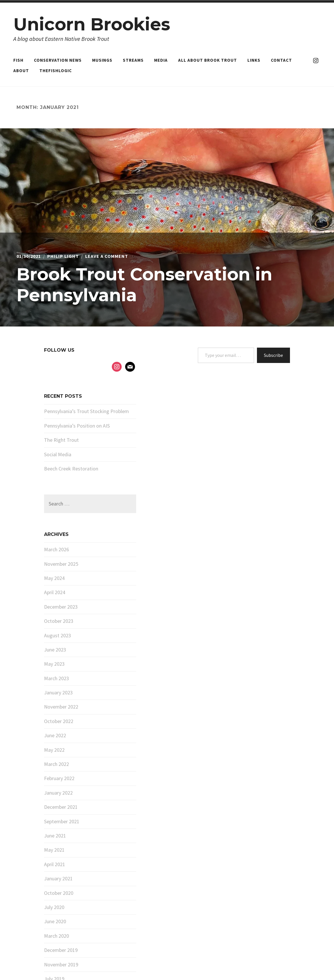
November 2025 (61, 564)
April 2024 (55, 592)
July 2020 (54, 907)
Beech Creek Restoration (71, 469)
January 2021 (58, 878)
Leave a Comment (107, 256)
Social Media (58, 454)
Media (161, 60)
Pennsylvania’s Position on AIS (77, 426)
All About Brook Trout (208, 60)
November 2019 (61, 965)
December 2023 (61, 607)
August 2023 (58, 635)
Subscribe (273, 355)
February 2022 (59, 778)
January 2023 (58, 692)
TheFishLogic (56, 71)
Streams (133, 60)
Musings (102, 60)
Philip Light (63, 256)
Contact (281, 60)
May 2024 (54, 578)
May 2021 (54, 850)
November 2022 (61, 707)
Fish (18, 60)
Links (254, 60)
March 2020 (56, 936)
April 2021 (55, 864)
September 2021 (62, 821)
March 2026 (56, 549)
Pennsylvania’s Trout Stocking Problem (86, 411)
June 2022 (55, 735)
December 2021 (61, 807)
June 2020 (55, 921)
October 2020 (59, 893)
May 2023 (54, 664)
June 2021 (55, 836)
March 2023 (56, 678)
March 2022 (56, 764)
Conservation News (58, 60)
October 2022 (59, 721)
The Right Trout (61, 440)
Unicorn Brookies (92, 24)
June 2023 (55, 650)
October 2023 (59, 621)
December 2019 (61, 950)
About (21, 71)
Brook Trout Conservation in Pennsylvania (144, 285)
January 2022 (58, 793)
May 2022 (54, 750)
